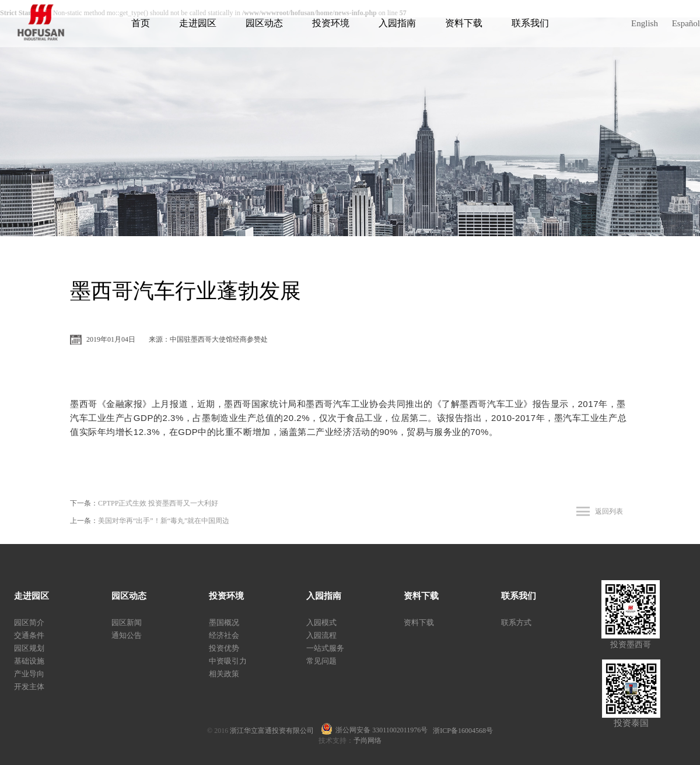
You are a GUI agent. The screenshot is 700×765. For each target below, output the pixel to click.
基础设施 (29, 661)
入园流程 (321, 635)
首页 (141, 23)
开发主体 (29, 687)
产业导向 (29, 674)
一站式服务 (325, 648)
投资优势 (224, 648)
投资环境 (331, 23)
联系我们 (530, 23)
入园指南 (397, 23)
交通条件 (29, 635)
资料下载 (464, 23)
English (645, 23)
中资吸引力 (228, 661)
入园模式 (321, 622)
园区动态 (264, 23)
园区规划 (29, 648)
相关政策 (224, 674)
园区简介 (29, 622)
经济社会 (224, 635)
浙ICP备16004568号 (463, 731)
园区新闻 (127, 622)
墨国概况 (224, 622)
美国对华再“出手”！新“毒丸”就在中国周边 (164, 521)
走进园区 (198, 23)
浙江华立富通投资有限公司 (275, 731)
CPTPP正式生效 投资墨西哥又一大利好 (158, 503)
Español (686, 23)
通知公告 (127, 635)
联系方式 (516, 622)
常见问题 (321, 661)
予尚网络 (367, 741)
